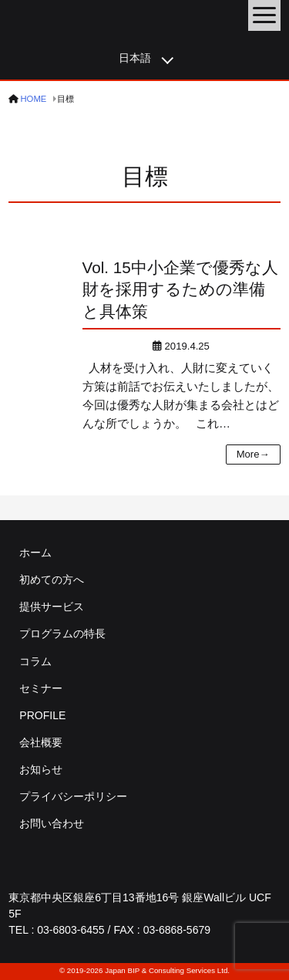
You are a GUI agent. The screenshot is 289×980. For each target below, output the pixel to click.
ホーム (35, 553)
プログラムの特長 (62, 634)
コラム (35, 661)
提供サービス (52, 607)
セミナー (41, 688)
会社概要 (41, 742)
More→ (253, 454)
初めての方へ (52, 580)
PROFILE (42, 715)
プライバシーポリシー (73, 796)
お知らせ (41, 769)
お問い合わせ (52, 823)
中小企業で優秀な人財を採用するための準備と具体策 (180, 290)
